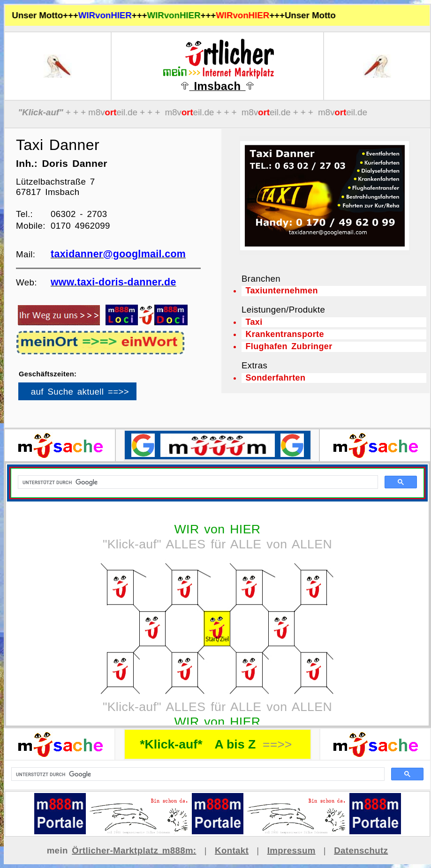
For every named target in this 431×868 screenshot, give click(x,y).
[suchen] (197, 774)
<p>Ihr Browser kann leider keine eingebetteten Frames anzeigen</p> (93, 395)
